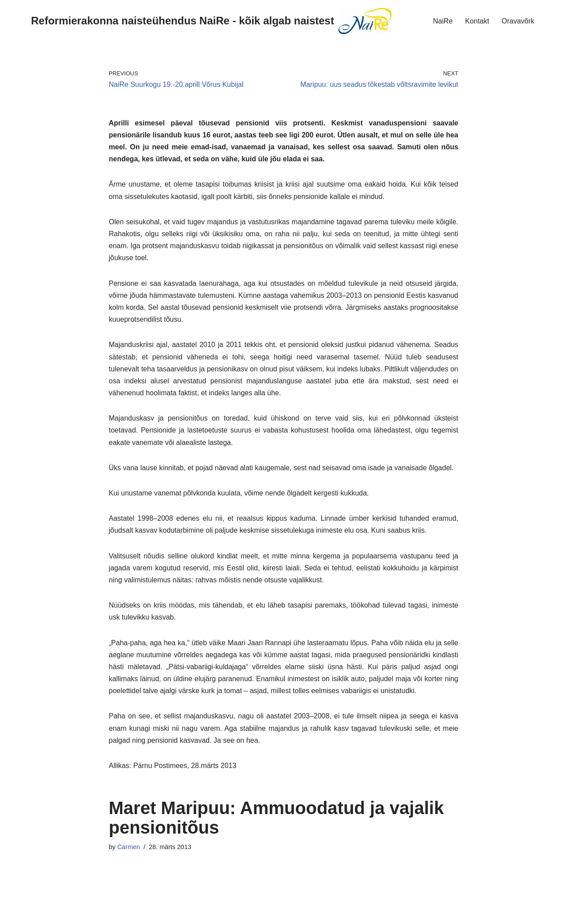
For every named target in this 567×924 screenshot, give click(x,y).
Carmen (129, 847)
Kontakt (477, 21)
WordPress (86, 913)
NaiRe (443, 21)
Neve (15, 913)
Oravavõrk (518, 21)
